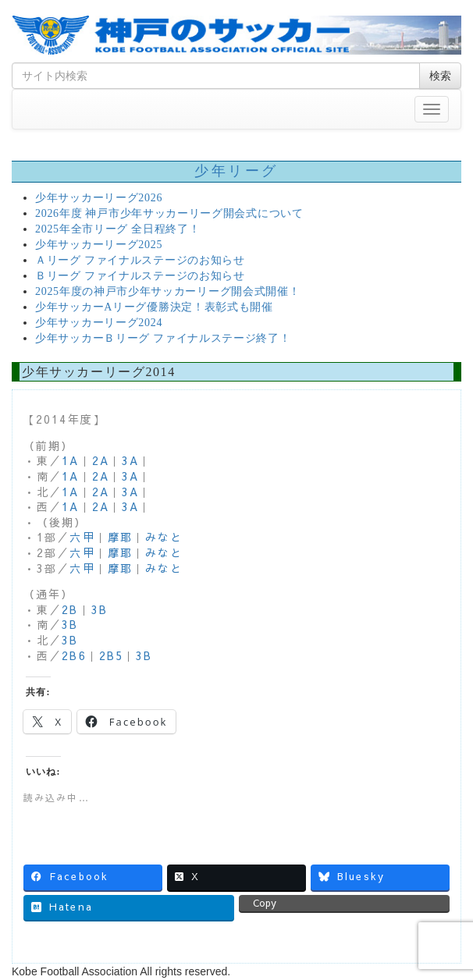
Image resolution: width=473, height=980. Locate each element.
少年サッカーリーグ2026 (99, 198)
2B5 (111, 655)
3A (130, 460)
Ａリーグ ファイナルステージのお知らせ (140, 260)
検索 (440, 76)
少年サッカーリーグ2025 (99, 245)
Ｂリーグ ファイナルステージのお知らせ (140, 276)
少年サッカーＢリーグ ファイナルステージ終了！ (163, 338)
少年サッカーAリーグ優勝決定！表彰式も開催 (154, 307)
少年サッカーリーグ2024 (99, 323)
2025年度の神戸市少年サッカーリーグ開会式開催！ (168, 291)
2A (101, 460)
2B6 (74, 655)
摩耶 (120, 537)
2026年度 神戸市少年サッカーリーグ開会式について (169, 213)
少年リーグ (236, 171)
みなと (164, 537)
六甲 (82, 537)
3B (100, 609)
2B (70, 609)
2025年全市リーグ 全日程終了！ (117, 229)
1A (70, 460)
